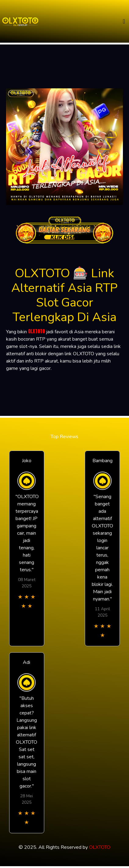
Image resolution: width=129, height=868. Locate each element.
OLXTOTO (36, 331)
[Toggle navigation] (124, 21)
